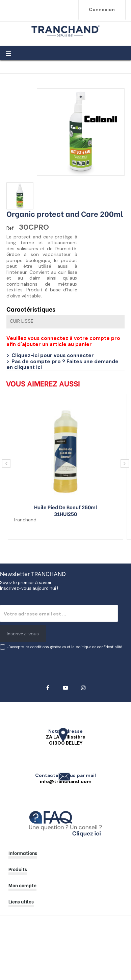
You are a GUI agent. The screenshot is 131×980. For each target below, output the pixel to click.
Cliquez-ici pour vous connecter (53, 355)
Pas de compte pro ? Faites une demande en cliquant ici (62, 365)
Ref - (12, 228)
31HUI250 (65, 514)
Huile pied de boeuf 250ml (66, 507)
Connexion (102, 9)
